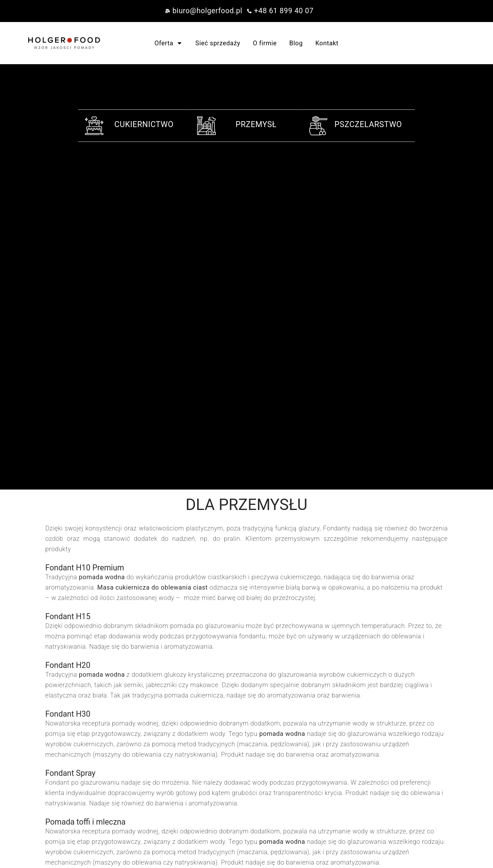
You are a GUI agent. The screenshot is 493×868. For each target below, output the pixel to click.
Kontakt (327, 43)
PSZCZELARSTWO (368, 124)
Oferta (169, 43)
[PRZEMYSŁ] (206, 126)
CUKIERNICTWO (144, 124)
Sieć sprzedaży (218, 43)
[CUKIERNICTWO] (94, 126)
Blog (296, 43)
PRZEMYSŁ (256, 124)
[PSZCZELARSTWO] (318, 126)
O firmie (265, 43)
